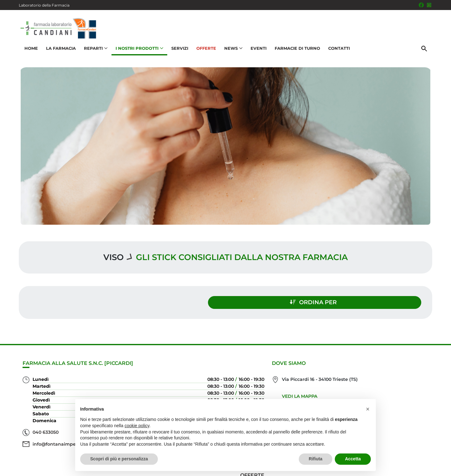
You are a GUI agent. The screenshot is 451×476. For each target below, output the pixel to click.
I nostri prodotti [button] (138, 52)
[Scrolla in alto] (437, 451)
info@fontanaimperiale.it (61, 442)
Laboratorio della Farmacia (44, 5)
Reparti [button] (94, 52)
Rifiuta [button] (316, 459)
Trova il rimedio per (398, 397)
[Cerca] (426, 52)
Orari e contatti (404, 407)
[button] (368, 409)
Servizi (178, 52)
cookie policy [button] (137, 426)
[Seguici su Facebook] (421, 5)
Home (30, 52)
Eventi (257, 52)
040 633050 (46, 430)
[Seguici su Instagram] (429, 5)
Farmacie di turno (296, 52)
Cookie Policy (414, 468)
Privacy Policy (381, 468)
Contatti (337, 52)
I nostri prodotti (403, 387)
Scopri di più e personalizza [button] (119, 459)
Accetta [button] (353, 459)
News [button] (232, 52)
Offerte (205, 52)
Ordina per (371, 300)
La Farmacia (59, 52)
